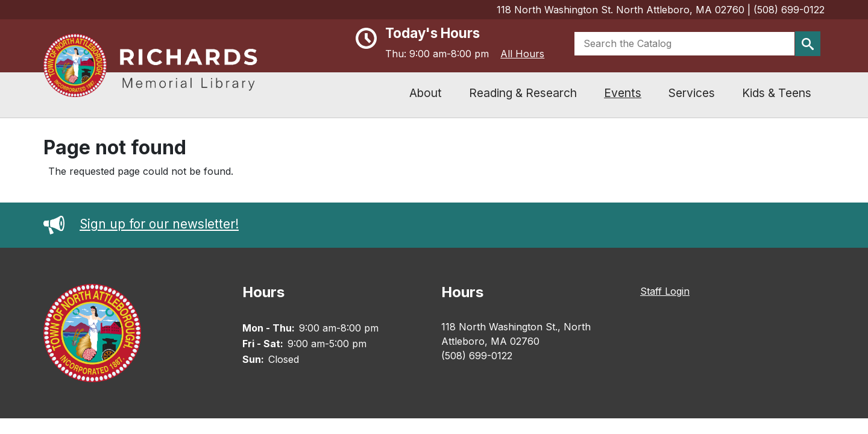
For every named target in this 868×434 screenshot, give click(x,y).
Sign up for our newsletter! (141, 224)
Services (692, 93)
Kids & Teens (777, 93)
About (426, 93)
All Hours (522, 54)
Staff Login (665, 291)
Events (623, 93)
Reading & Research (523, 93)
